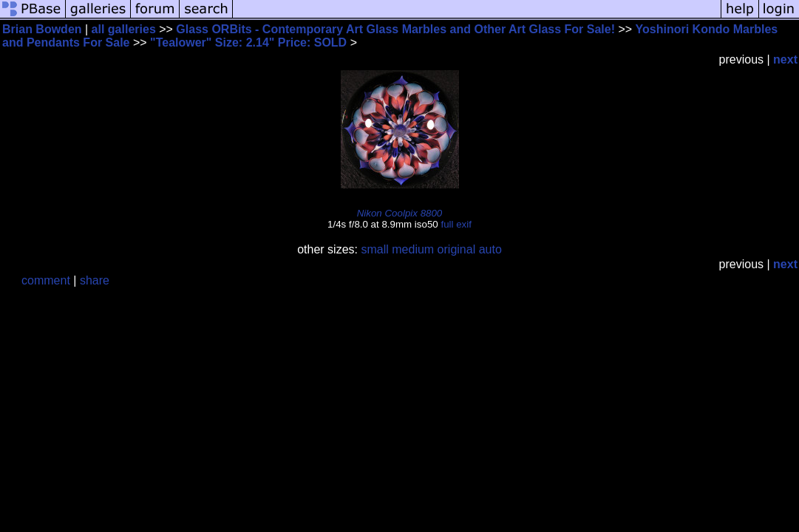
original (457, 249)
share (95, 280)
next (785, 59)
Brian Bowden (42, 29)
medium (413, 249)
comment (46, 280)
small (374, 249)
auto (490, 249)
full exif (456, 224)
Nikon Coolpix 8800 (400, 213)
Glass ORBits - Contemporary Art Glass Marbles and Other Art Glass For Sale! (395, 29)
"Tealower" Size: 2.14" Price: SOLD (250, 42)
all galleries (124, 29)
